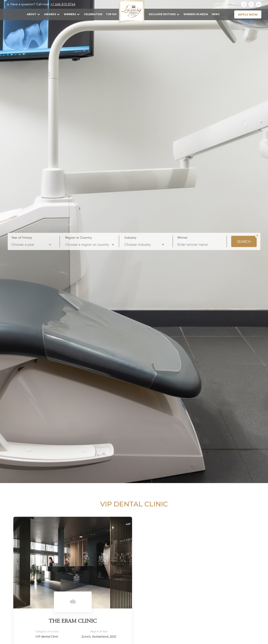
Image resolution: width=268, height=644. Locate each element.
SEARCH (244, 241)
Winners (70, 14)
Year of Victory (22, 238)
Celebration (93, 14)
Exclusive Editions (162, 14)
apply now (248, 14)
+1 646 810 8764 (63, 4)
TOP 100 (111, 14)
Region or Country (79, 238)
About (32, 14)
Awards (50, 14)
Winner (182, 238)
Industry (130, 238)
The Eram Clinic (73, 622)
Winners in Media (196, 14)
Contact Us (223, 4)
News (216, 14)
